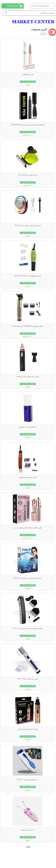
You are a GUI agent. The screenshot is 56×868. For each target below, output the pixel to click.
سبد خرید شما (13, 6)
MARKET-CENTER (33, 22)
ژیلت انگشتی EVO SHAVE (28, 175)
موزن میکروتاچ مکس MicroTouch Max (28, 276)
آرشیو (43, 34)
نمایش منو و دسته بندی (41, 6)
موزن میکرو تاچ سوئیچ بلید (28, 477)
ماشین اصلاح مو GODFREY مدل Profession (28, 326)
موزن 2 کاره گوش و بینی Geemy (28, 377)
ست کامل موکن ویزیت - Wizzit (28, 780)
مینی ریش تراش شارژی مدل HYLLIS (28, 226)
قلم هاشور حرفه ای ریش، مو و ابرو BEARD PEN (28, 125)
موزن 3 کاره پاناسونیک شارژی (28, 729)
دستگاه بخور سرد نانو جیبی (28, 427)
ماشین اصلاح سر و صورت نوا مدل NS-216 (28, 629)
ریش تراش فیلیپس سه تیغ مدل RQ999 (28, 578)
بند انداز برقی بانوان (28, 830)
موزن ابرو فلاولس (28, 75)
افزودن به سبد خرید (28, 82)
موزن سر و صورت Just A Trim (28, 679)
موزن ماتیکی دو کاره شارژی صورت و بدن (28, 528)
